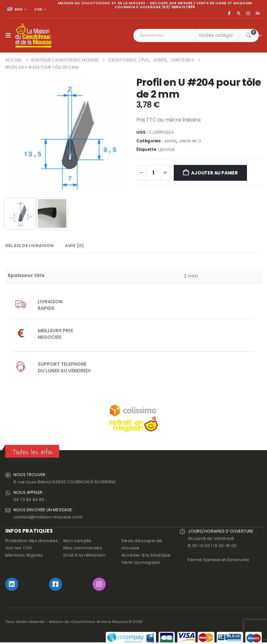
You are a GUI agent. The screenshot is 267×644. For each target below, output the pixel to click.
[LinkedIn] (257, 13)
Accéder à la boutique (146, 555)
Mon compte (77, 541)
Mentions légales (24, 555)
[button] (10, 35)
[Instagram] (248, 13)
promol (167, 149)
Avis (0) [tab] (75, 246)
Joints (170, 141)
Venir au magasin (141, 563)
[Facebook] (229, 13)
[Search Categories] (217, 35)
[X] (239, 13)
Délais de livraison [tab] (29, 246)
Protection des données (32, 541)
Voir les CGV (19, 548)
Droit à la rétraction (84, 555)
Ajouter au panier (214, 173)
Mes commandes (83, 548)
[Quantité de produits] (153, 173)
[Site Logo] (33, 35)
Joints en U (190, 141)
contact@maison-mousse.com (48, 517)
